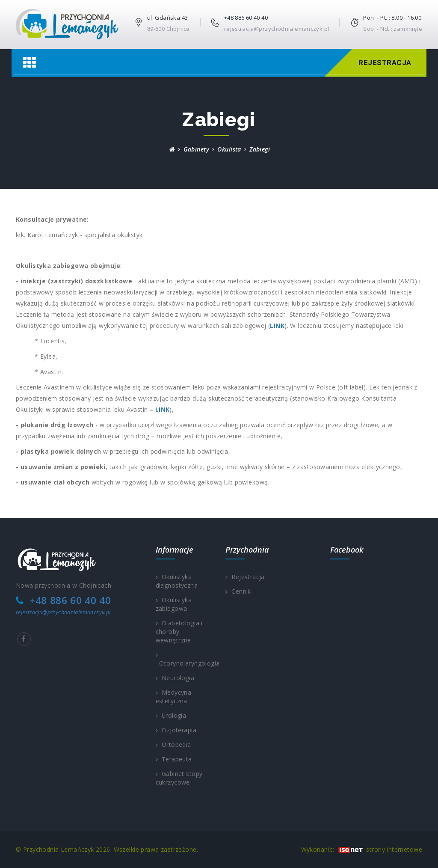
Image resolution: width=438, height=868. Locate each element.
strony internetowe (394, 849)
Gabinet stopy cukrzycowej (179, 778)
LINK (277, 325)
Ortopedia (173, 745)
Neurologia (175, 678)
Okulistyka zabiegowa (174, 604)
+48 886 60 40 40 (246, 18)
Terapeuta (174, 759)
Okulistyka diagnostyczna (177, 581)
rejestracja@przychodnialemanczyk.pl (277, 29)
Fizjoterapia (176, 730)
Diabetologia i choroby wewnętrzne (179, 632)
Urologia (171, 715)
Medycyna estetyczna (174, 697)
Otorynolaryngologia (184, 660)
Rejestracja (384, 63)
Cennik (238, 591)
